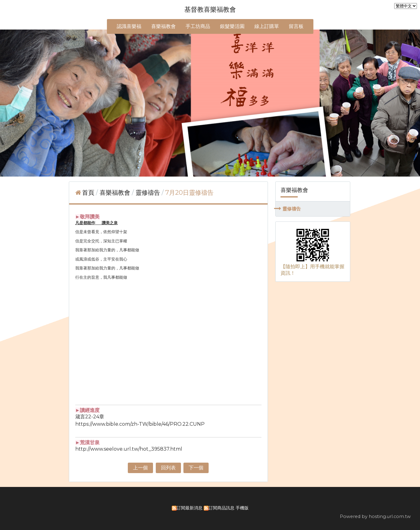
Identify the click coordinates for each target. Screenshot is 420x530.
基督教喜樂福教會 (210, 9)
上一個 (140, 468)
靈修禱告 (292, 209)
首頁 (88, 193)
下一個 (196, 468)
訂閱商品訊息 (222, 508)
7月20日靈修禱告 (189, 193)
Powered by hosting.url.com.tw (375, 516)
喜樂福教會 (116, 193)
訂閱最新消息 (190, 508)
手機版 (242, 508)
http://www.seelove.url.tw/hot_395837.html (129, 449)
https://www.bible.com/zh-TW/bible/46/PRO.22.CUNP (140, 424)
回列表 (168, 468)
